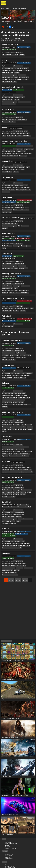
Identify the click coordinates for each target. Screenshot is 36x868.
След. (30, 538)
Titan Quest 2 (7, 238)
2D (3, 215)
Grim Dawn (6, 433)
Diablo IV (5, 492)
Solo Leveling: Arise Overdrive (13, 84)
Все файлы (8, 845)
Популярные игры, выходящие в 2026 (12, 40)
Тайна (21, 233)
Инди (25, 125)
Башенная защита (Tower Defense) (16, 618)
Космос (10, 338)
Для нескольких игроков (25, 72)
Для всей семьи (22, 199)
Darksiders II (7, 470)
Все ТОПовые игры (16, 39)
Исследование (29, 145)
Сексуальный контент (8, 526)
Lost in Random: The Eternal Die (14, 279)
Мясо (15, 55)
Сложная (15, 76)
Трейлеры (8, 836)
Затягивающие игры (10, 714)
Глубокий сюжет (16, 70)
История (21, 76)
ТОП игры (8, 804)
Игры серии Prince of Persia (13, 695)
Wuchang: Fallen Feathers (11, 258)
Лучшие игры (9, 800)
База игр (8, 802)
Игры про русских (9, 656)
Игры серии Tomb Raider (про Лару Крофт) (16, 752)
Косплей (8, 855)
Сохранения (9, 816)
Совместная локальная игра (13, 675)
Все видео (8, 834)
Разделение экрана (10, 791)
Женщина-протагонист (20, 68)
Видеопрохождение (11, 839)
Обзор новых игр (10, 825)
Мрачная (30, 272)
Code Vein (6, 361)
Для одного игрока (7, 55)
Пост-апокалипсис (19, 371)
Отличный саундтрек (19, 373)
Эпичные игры (8, 733)
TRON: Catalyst (7, 297)
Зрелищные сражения (26, 486)
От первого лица (18, 160)
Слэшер (23, 8)
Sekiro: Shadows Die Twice (12, 448)
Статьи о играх (10, 824)
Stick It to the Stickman (11, 207)
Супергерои (6, 182)
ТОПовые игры (18, 52)
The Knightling (7, 187)
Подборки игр (16, 8)
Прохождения (9, 812)
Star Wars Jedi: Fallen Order (12, 321)
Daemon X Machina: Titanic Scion (14, 135)
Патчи (7, 848)
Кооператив (6, 74)
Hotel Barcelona (8, 104)
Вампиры (19, 381)
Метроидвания (20, 114)
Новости (8, 822)
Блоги (7, 854)
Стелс (20, 401)
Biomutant (6, 514)
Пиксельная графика (21, 127)
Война (4, 403)
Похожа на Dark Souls (8, 78)
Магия (18, 403)
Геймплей (8, 837)
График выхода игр (11, 801)
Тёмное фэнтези (7, 76)
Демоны (30, 162)
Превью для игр (10, 827)
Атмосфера (25, 70)
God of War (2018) (9, 343)
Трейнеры (8, 815)
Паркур (17, 486)
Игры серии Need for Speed (13, 772)
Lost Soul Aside (8, 168)
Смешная (15, 215)
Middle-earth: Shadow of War (13, 387)
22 (27, 538)
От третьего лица (7, 72)
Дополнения (9, 846)
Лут (23, 149)
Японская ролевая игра (21, 78)
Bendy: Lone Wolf (8, 220)
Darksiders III (7, 409)
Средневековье (6, 202)
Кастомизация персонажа (17, 74)
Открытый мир (6, 70)
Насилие (20, 55)
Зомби (30, 127)
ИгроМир (8, 857)
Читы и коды (9, 813)
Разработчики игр (11, 805)
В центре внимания (11, 828)
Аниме (12, 98)
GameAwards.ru (6, 8)
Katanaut (5, 121)
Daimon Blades (7, 154)
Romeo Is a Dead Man (10, 45)
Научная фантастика (8, 145)
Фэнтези (15, 72)
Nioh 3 (4, 60)
